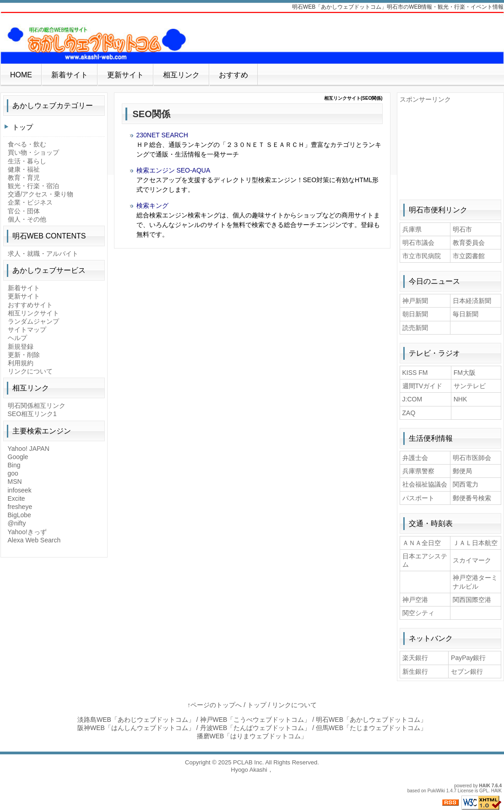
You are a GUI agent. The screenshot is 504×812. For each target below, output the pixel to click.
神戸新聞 (415, 301)
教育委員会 (469, 243)
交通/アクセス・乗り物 (41, 194)
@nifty (17, 523)
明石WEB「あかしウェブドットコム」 (371, 720)
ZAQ (409, 413)
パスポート (418, 498)
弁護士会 (415, 458)
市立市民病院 (422, 256)
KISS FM (415, 373)
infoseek (20, 490)
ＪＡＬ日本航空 (475, 543)
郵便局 (462, 471)
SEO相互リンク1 (32, 414)
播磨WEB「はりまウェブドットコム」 (252, 736)
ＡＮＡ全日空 (422, 543)
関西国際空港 (472, 600)
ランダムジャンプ (33, 321)
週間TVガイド (423, 386)
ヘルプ (17, 338)
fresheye (20, 507)
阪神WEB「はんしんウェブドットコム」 (136, 728)
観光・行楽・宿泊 (33, 186)
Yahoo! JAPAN (29, 449)
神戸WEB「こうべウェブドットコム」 (255, 720)
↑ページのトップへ (214, 705)
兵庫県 (412, 229)
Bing (14, 465)
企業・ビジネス (30, 202)
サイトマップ (27, 330)
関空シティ (418, 613)
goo (13, 473)
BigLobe (19, 515)
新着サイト (70, 75)
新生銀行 (415, 671)
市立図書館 (469, 256)
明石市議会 (418, 243)
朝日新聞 (415, 314)
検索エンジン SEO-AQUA (173, 170)
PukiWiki (436, 791)
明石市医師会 (472, 458)
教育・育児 (24, 178)
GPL (484, 791)
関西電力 (466, 484)
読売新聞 (415, 328)
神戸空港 (415, 600)
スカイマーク (472, 560)
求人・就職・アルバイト (43, 254)
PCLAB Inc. (248, 762)
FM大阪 (465, 373)
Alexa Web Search (34, 540)
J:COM (412, 399)
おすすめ (233, 75)
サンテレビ (470, 386)
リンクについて (30, 371)
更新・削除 (24, 355)
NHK (461, 399)
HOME (21, 75)
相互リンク (181, 75)
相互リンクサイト (33, 313)
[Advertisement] (450, 149)
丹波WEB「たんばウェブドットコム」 (255, 728)
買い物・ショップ (33, 152)
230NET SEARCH (162, 135)
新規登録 (21, 346)
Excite (16, 498)
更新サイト (125, 75)
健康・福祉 (24, 169)
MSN (15, 482)
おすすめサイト (30, 305)
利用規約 (21, 363)
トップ (23, 127)
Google (18, 457)
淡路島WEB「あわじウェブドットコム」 (136, 720)
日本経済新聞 (472, 301)
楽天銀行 (415, 658)
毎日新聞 (466, 314)
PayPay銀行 (468, 658)
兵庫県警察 (418, 471)
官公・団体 (24, 211)
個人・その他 (27, 219)
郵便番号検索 (472, 498)
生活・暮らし (27, 161)
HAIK (485, 786)
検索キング (152, 206)
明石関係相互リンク (37, 406)
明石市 (462, 229)
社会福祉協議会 (425, 484)
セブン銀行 (467, 671)
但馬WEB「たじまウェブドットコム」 (371, 728)
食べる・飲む (27, 144)
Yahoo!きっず (27, 532)
